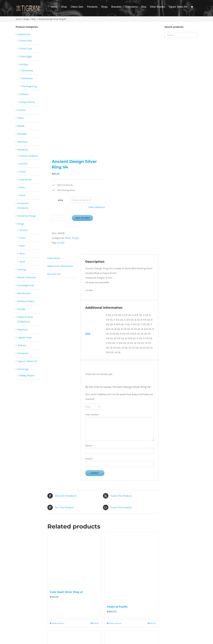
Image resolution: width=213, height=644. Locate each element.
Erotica (22, 110)
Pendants (23, 150)
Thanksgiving (29, 86)
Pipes (21, 118)
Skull (22, 195)
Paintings (23, 369)
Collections (24, 34)
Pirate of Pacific (117, 607)
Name (89, 446)
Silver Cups (26, 48)
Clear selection (97, 207)
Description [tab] (54, 258)
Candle (21, 309)
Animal (23, 164)
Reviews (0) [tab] (54, 274)
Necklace (23, 142)
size (60, 200)
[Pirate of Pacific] (131, 567)
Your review (93, 414)
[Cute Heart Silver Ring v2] (74, 559)
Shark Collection (27, 277)
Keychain (23, 329)
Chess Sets (26, 40)
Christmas (27, 70)
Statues (24, 94)
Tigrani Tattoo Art (27, 361)
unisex (61, 243)
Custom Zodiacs (29, 156)
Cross (23, 172)
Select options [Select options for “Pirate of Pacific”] (115, 623)
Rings (75, 238)
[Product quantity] (60, 218)
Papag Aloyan (27, 375)
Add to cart (82, 218)
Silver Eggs (26, 56)
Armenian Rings (27, 216)
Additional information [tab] (60, 266)
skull (22, 262)
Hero (22, 246)
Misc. (68, 238)
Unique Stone (27, 102)
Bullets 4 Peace (26, 301)
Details (96, 623)
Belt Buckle (24, 293)
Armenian (23, 353)
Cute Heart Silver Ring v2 (66, 592)
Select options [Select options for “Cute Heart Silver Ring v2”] (58, 623)
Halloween (27, 78)
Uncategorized (26, 285)
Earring (22, 269)
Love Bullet (25, 179)
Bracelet (22, 134)
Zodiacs (22, 345)
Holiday (24, 64)
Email (89, 459)
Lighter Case (25, 337)
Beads (21, 126)
